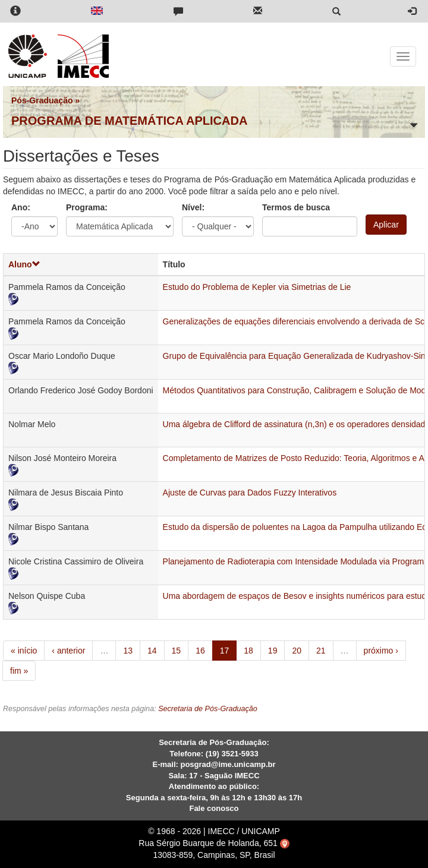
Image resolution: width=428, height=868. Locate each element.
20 (297, 651)
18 (248, 651)
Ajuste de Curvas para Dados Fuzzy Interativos (250, 493)
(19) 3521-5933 (232, 754)
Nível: (193, 207)
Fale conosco (214, 808)
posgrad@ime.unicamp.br (228, 764)
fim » (19, 671)
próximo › (381, 651)
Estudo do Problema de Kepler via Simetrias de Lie (257, 287)
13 (128, 651)
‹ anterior (68, 651)
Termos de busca (296, 207)
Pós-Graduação (42, 100)
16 (200, 651)
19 (273, 651)
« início (24, 651)
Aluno (24, 264)
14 (152, 651)
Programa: (87, 207)
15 (177, 651)
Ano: (21, 207)
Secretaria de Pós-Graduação (208, 709)
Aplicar (386, 225)
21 (321, 651)
